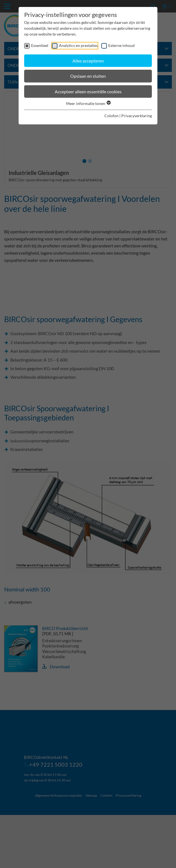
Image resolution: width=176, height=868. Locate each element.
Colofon (111, 116)
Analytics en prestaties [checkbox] (78, 45)
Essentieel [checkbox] (40, 45)
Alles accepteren (88, 61)
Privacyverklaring (137, 116)
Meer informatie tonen (88, 103)
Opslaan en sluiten (88, 76)
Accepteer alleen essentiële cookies (88, 91)
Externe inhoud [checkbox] (121, 45)
